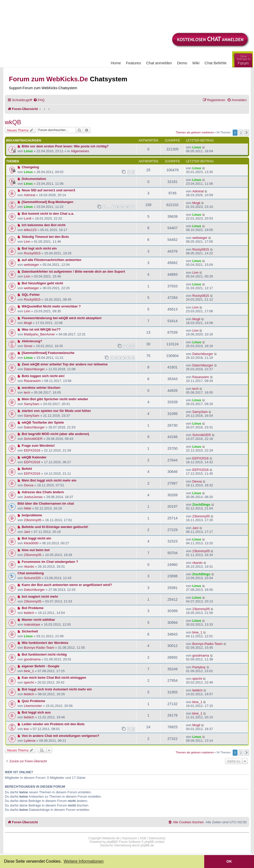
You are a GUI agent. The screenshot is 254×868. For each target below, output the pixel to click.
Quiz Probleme (34, 701)
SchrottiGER (33, 439)
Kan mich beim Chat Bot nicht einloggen (54, 678)
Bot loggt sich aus (36, 712)
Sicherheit (30, 631)
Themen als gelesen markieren (195, 132)
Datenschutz (157, 838)
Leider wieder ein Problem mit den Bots (53, 724)
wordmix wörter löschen (41, 388)
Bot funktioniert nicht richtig (44, 654)
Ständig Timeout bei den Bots (45, 237)
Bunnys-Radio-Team (39, 648)
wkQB (13, 122)
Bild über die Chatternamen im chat (46, 503)
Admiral (30, 195)
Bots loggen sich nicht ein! (43, 376)
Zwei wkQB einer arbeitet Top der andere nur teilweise (65, 364)
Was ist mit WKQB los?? (41, 329)
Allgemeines (80, 151)
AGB (143, 838)
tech (27, 392)
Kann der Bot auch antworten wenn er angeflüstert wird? (67, 585)
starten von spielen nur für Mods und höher (57, 411)
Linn (27, 242)
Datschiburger (203, 354)
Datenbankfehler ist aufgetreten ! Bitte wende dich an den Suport (74, 272)
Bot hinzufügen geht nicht (43, 283)
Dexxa (29, 485)
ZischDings (201, 505)
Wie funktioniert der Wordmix (45, 643)
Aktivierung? (32, 341)
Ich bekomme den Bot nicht (44, 225)
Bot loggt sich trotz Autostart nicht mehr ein (57, 689)
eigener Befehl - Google (41, 666)
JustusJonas (33, 497)
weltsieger (200, 238)
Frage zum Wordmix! (38, 446)
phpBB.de (147, 845)
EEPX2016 (32, 450)
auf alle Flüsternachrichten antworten (52, 260)
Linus (28, 151)
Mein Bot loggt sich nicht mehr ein (49, 480)
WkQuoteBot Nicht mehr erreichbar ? (51, 306)
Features (133, 63)
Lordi (28, 218)
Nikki (28, 508)
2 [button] (241, 133)
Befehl (27, 469)
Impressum (130, 838)
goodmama (32, 659)
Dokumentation (34, 179)
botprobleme (32, 515)
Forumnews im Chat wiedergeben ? (50, 562)
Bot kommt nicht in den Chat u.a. (48, 214)
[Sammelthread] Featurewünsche (48, 353)
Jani (27, 532)
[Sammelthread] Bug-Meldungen (48, 202)
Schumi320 (32, 578)
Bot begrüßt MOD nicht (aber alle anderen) (55, 434)
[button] (247, 133)
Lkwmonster (33, 706)
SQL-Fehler (31, 295)
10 (127, 207)
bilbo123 (30, 230)
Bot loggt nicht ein (37, 538)
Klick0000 (31, 543)
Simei (28, 346)
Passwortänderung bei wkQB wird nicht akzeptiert (62, 318)
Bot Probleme (33, 608)
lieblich (29, 613)
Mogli (196, 203)
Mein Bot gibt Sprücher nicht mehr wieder (55, 399)
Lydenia (30, 741)
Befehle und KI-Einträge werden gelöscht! (55, 527)
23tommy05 (33, 520)
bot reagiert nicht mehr (40, 596)
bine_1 (197, 632)
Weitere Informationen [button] (83, 861)
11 (133, 207)
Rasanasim (32, 381)
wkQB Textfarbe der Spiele (43, 422)
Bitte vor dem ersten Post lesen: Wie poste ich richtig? (65, 146)
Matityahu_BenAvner (39, 334)
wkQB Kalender (34, 457)
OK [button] (229, 861)
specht (29, 682)
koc (27, 729)
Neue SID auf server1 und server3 (49, 190)
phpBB (111, 842)
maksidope (32, 624)
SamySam (32, 404)
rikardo (29, 567)
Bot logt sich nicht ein (39, 248)
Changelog (30, 167)
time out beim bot (36, 550)
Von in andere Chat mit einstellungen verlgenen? (61, 736)
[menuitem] (39, 100)
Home (116, 63)
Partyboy (199, 667)
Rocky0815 (32, 253)
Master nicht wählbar (38, 620)
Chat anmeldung (31, 573)
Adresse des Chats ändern (43, 492)
